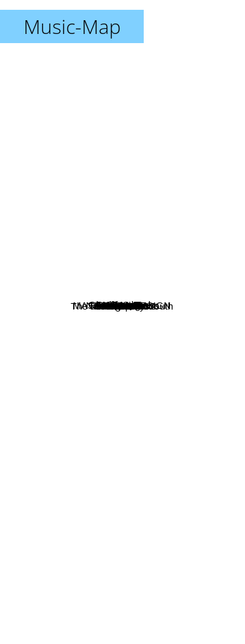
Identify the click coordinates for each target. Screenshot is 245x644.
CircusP (141, 194)
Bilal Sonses (145, 454)
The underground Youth (67, 355)
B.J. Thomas (67, 292)
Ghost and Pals (85, 267)
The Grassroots (75, 382)
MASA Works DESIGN (54, 316)
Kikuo (178, 490)
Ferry (162, 183)
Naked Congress (123, 305)
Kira (158, 400)
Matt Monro (172, 292)
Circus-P (172, 277)
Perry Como (93, 188)
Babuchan (172, 261)
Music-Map (72, 26)
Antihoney (168, 313)
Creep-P (86, 370)
